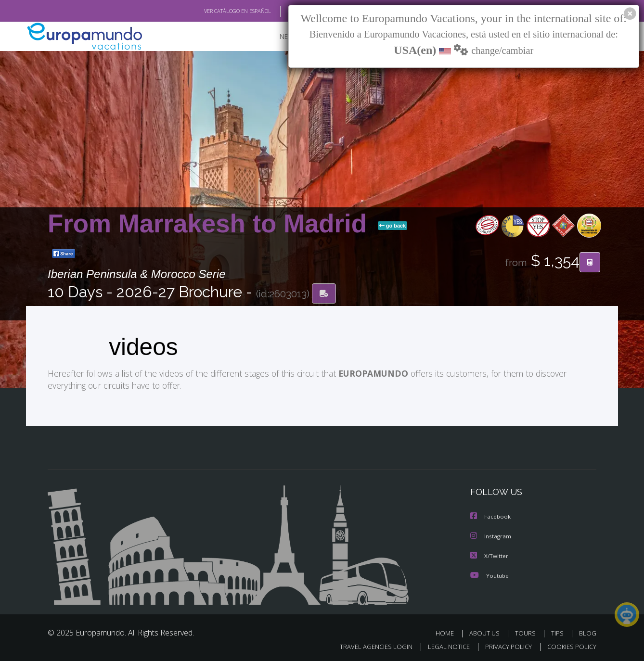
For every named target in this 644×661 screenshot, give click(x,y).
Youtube (489, 574)
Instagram (491, 535)
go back (393, 226)
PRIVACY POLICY (504, 645)
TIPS (559, 631)
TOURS (527, 631)
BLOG (588, 631)
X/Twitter (489, 554)
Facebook (491, 516)
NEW (277, 36)
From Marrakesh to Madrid (211, 223)
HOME (448, 631)
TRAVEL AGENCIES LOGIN (367, 645)
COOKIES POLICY (570, 645)
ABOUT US (487, 631)
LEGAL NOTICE (442, 645)
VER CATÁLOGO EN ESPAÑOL (215, 11)
